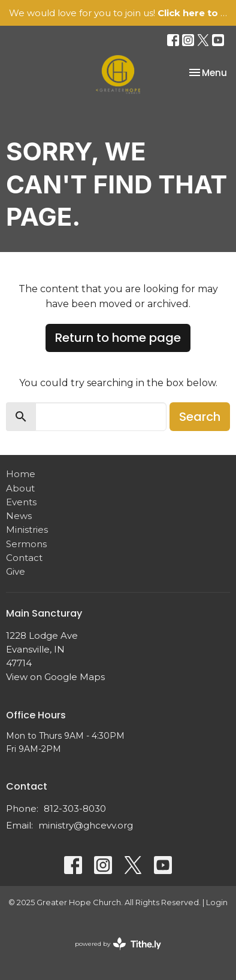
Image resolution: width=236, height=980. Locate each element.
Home (21, 474)
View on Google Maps (55, 677)
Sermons (26, 544)
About (20, 488)
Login (217, 902)
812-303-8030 (75, 808)
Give (16, 571)
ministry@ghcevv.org (86, 825)
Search (200, 417)
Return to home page (118, 338)
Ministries (27, 530)
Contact (24, 558)
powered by (118, 944)
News (19, 516)
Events (21, 502)
